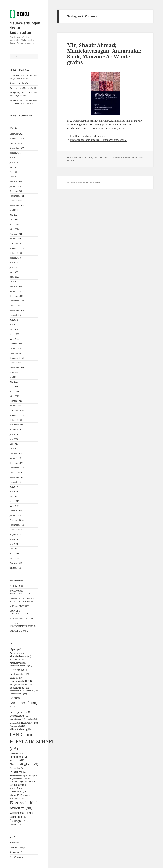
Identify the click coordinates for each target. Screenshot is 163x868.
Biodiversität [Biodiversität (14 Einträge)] (19, 674)
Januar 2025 (15, 186)
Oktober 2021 (16, 363)
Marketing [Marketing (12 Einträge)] (17, 760)
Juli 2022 (14, 320)
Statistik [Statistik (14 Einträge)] (16, 788)
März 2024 (14, 229)
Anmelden (14, 843)
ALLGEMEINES (16, 586)
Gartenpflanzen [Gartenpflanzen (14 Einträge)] (21, 712)
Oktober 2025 (16, 143)
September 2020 (17, 425)
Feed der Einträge (17, 847)
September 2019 (17, 477)
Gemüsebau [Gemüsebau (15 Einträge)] (19, 716)
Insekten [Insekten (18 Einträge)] (29, 723)
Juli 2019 (14, 487)
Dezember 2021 (17, 353)
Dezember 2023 (17, 243)
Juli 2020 (14, 434)
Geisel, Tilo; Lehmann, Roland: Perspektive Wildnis (23, 77)
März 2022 (14, 339)
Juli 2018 (14, 539)
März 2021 (14, 396)
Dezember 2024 (17, 191)
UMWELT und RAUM (19, 631)
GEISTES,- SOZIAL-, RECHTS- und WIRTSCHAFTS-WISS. (22, 600)
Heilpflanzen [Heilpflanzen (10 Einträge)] (17, 719)
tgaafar (94, 158)
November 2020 (17, 415)
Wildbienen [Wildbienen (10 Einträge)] (17, 799)
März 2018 (14, 558)
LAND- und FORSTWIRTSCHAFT (19, 612)
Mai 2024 (14, 220)
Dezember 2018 (17, 520)
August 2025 (15, 153)
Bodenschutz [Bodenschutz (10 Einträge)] (17, 691)
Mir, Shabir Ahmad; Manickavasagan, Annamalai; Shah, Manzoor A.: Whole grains (104, 54)
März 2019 (14, 506)
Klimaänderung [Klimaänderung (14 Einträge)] (21, 729)
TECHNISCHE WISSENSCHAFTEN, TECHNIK (23, 625)
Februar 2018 (16, 563)
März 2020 (14, 449)
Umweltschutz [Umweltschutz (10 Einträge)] (18, 792)
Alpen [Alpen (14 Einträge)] (15, 649)
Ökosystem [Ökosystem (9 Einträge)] (15, 825)
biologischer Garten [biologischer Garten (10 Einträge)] (21, 684)
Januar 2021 (15, 406)
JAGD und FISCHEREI (19, 606)
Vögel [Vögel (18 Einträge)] (16, 795)
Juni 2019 (14, 492)
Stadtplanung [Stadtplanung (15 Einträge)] (20, 785)
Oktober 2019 (16, 473)
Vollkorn (71, 160)
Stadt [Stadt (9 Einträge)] (31, 782)
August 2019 (15, 482)
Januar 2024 (15, 239)
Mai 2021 (14, 387)
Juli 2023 (14, 263)
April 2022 (14, 334)
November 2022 (17, 301)
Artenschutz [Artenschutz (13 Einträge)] (18, 663)
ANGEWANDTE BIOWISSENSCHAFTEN (20, 592)
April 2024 (14, 224)
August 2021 (15, 372)
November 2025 (17, 139)
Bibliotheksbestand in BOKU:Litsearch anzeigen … (99, 140)
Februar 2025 (16, 182)
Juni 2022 (14, 325)
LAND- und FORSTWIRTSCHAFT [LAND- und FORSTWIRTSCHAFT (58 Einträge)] (32, 741)
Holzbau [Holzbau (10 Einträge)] (32, 719)
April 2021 (14, 391)
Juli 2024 (14, 210)
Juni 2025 (14, 162)
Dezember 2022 (17, 296)
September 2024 (17, 205)
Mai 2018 (14, 549)
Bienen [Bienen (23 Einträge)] (18, 670)
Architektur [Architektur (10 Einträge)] (17, 660)
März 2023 (14, 282)
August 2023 (15, 258)
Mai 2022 (14, 329)
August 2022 (15, 315)
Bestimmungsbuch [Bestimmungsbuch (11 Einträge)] (21, 666)
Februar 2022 (16, 344)
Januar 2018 (15, 568)
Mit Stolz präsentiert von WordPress (83, 182)
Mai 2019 (14, 496)
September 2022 (17, 310)
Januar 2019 (15, 515)
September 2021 (17, 367)
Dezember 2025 (17, 134)
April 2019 (14, 501)
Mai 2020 (14, 444)
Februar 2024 (16, 234)
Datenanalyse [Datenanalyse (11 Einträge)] (18, 694)
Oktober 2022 (16, 306)
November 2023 (17, 248)
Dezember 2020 (17, 410)
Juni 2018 (14, 544)
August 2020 (15, 430)
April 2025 (14, 172)
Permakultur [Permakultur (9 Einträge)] (16, 768)
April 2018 (14, 554)
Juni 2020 (14, 439)
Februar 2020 (16, 453)
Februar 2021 (16, 401)
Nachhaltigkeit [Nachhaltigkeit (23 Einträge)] (24, 764)
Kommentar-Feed (17, 852)
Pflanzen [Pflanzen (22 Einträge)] (19, 772)
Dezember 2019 (17, 463)
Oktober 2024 (16, 201)
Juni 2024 (14, 215)
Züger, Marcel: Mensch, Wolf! (23, 88)
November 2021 (17, 358)
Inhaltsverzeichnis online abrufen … (91, 136)
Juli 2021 (14, 377)
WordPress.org (16, 857)
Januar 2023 (15, 291)
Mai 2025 (14, 167)
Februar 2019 (16, 511)
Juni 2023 (14, 267)
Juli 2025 (14, 158)
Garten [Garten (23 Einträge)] (18, 698)
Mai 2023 (14, 272)
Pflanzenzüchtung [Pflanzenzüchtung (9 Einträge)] (18, 776)
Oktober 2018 (16, 530)
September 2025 (17, 148)
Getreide (139, 158)
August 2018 (15, 534)
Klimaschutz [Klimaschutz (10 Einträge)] (17, 726)
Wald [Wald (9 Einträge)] (26, 796)
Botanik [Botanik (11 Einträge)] (32, 691)
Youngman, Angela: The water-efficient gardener (23, 94)
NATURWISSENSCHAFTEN (21, 618)
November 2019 (17, 468)
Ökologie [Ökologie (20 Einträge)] (19, 821)
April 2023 (14, 277)
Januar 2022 (15, 349)
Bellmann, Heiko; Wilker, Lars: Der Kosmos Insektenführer (24, 102)
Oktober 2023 (16, 253)
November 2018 (17, 525)
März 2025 (14, 177)
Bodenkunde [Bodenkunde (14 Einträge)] (19, 688)
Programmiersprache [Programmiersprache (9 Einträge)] (20, 779)
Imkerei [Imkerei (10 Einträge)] (15, 723)
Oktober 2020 (16, 420)
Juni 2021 (14, 382)
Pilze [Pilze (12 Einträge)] (32, 776)
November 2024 (17, 196)
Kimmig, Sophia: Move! (20, 83)
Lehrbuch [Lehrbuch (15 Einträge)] (18, 757)
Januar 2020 (15, 458)
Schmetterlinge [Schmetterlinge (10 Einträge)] (18, 781)
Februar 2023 (16, 286)
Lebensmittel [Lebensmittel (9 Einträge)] (16, 754)
